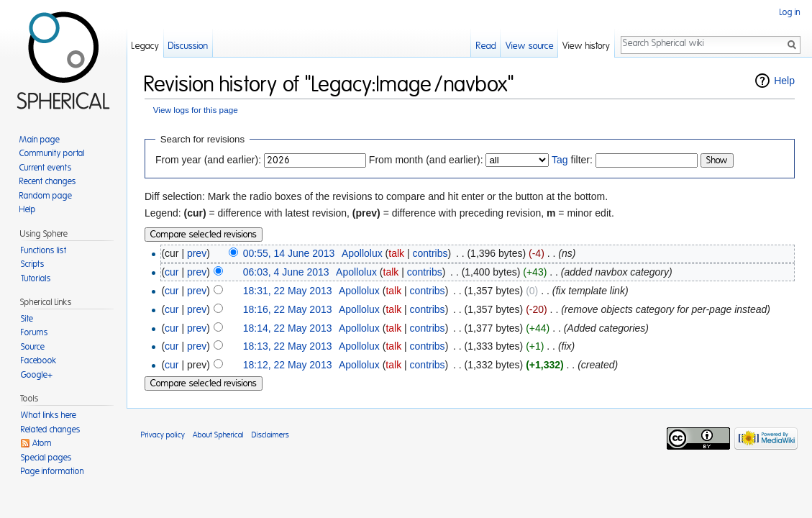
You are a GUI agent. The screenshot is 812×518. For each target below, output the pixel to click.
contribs (430, 253)
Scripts (33, 264)
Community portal (52, 153)
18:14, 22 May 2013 (288, 328)
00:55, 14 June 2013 (289, 253)
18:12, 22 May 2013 (288, 365)
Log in (790, 12)
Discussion (188, 46)
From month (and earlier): (426, 160)
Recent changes (48, 181)
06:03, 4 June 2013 (286, 272)
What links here (49, 415)
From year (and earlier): (208, 160)
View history (586, 46)
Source (33, 347)
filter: (572, 160)
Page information (53, 471)
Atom (42, 443)
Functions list (44, 250)
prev (197, 253)
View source (530, 46)
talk (396, 253)
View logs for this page (196, 110)
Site (27, 319)
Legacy (145, 46)
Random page (46, 196)
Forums (35, 332)
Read (486, 46)
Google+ (37, 375)
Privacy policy (163, 435)
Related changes (51, 430)
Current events (46, 168)
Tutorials (36, 278)
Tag (560, 160)
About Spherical (218, 435)
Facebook (39, 360)
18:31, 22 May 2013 (288, 291)
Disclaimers (270, 435)
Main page (40, 140)
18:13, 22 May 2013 (288, 346)
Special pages (46, 458)
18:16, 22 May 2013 (288, 309)
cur (172, 272)
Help (784, 81)
